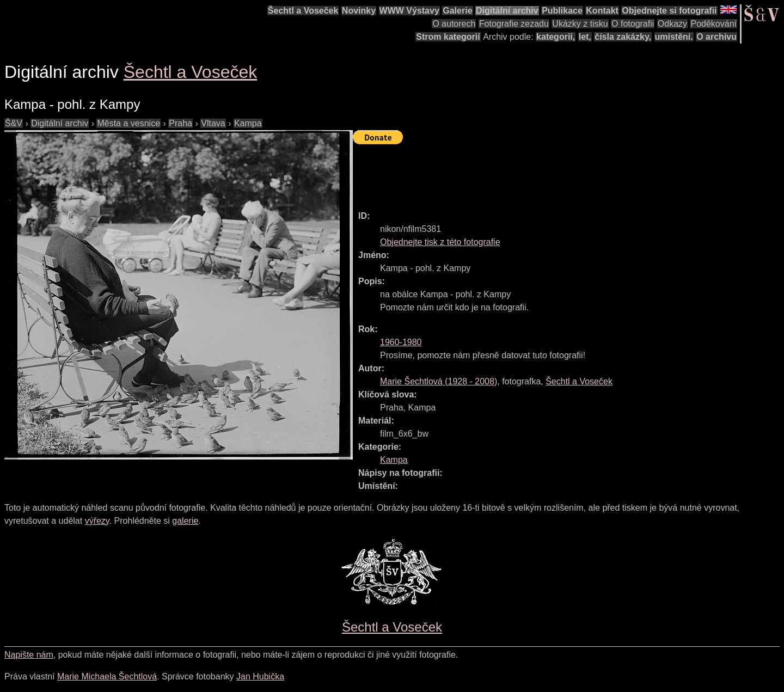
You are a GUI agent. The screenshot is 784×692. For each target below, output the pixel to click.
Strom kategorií (448, 37)
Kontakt (602, 11)
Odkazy (672, 24)
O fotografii (633, 24)
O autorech (454, 24)
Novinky (359, 11)
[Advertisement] (551, 173)
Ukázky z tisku (580, 24)
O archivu (716, 37)
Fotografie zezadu (514, 24)
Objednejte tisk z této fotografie (440, 242)
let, (585, 37)
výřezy (97, 521)
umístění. (674, 37)
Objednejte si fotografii (669, 11)
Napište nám (29, 655)
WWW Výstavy (409, 11)
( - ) (439, 381)
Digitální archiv (507, 11)
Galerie (457, 11)
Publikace (562, 11)
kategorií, (556, 37)
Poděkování (713, 24)
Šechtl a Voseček (303, 11)
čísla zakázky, (623, 37)
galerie (185, 521)
